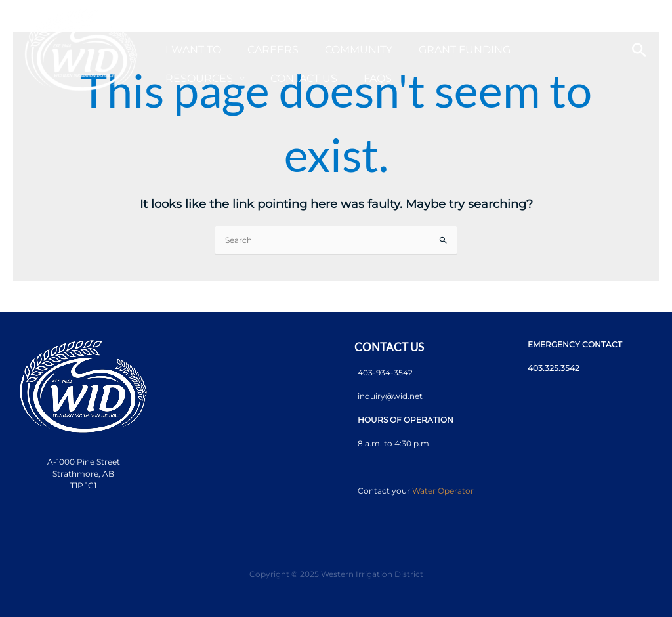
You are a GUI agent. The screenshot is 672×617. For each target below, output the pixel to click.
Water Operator (443, 491)
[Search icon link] (639, 50)
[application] (333, 21)
